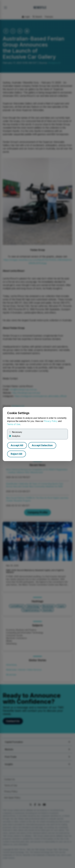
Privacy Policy (51, 421)
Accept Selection (42, 445)
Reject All (16, 454)
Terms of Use (14, 424)
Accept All (17, 445)
